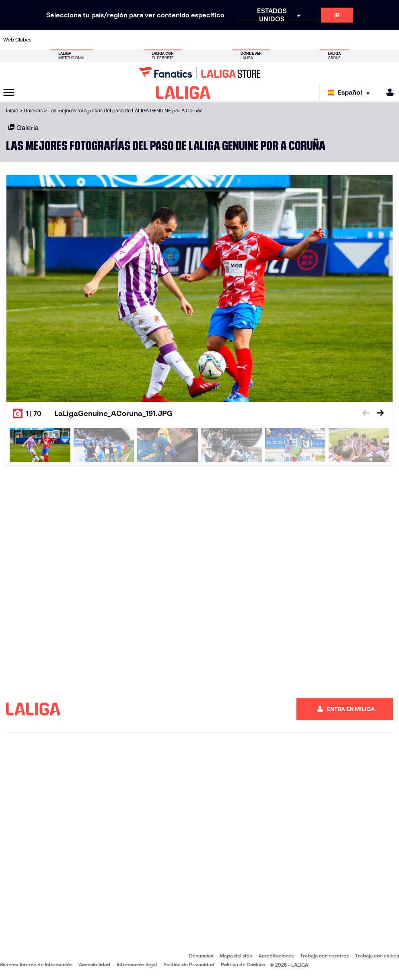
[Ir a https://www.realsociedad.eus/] (335, 40)
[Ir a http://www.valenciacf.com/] (372, 40)
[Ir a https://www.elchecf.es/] (116, 40)
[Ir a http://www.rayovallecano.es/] (208, 40)
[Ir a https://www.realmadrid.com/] (298, 40)
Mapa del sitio (236, 956)
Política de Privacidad (189, 964)
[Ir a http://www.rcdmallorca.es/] (262, 40)
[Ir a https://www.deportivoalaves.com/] (98, 40)
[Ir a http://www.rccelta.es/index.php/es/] (226, 40)
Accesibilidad (95, 964)
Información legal (137, 964)
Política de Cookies (243, 964)
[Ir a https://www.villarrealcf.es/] (390, 40)
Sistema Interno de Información (36, 964)
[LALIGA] (183, 93)
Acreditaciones (276, 956)
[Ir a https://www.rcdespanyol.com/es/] (244, 40)
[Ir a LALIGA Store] (199, 72)
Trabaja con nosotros (324, 956)
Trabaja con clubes (377, 956)
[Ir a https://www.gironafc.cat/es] (171, 40)
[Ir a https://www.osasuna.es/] (80, 40)
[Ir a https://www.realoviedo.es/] (317, 40)
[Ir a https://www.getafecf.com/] (153, 40)
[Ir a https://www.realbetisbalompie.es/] (280, 40)
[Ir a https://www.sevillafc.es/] (353, 40)
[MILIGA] (387, 92)
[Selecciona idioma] (351, 93)
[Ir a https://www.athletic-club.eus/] (43, 40)
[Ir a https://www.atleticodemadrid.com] (62, 40)
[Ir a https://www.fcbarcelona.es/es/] (135, 40)
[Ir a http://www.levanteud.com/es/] (189, 40)
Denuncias (201, 956)
